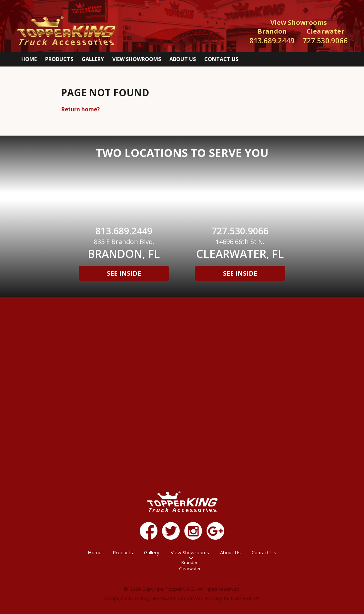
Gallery (93, 59)
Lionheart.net (245, 598)
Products (59, 59)
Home (29, 59)
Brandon (190, 562)
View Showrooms (137, 59)
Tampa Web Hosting (200, 598)
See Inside (124, 273)
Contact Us (221, 59)
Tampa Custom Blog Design (135, 598)
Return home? (80, 109)
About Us (183, 59)
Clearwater (190, 568)
